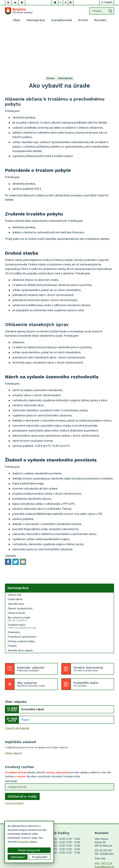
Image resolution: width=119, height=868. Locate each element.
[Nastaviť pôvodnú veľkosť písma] (66, 2)
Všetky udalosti (13, 706)
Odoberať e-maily (22, 749)
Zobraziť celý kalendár (17, 681)
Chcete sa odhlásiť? (14, 756)
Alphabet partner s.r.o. (102, 852)
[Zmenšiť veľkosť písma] (61, 2)
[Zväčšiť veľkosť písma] (71, 2)
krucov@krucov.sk (104, 820)
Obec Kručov (107, 856)
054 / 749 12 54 (103, 816)
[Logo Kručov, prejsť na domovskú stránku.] (19, 11)
